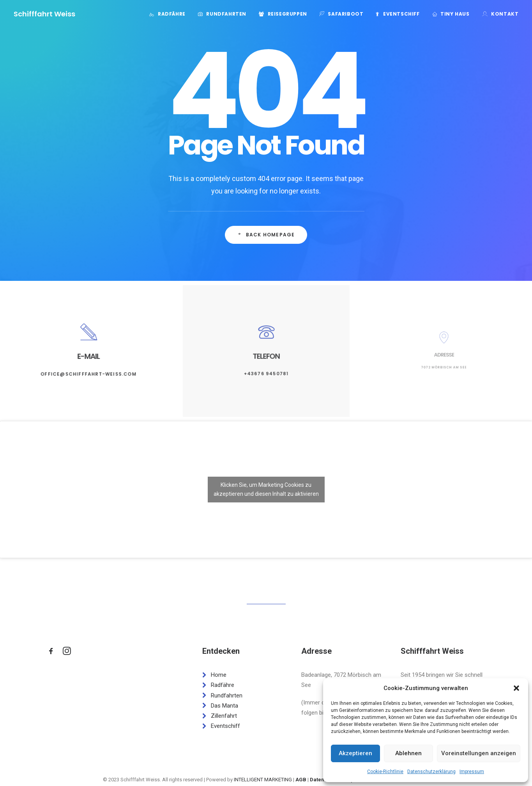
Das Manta (224, 706)
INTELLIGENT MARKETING (263, 780)
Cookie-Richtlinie (385, 772)
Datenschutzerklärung (431, 772)
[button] (516, 688)
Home (219, 675)
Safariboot (346, 14)
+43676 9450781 (266, 367)
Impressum (472, 772)
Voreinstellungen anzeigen (479, 753)
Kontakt (505, 14)
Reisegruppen (287, 14)
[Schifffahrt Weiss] (44, 14)
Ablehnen (408, 753)
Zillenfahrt (224, 716)
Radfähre (172, 14)
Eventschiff (401, 14)
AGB (301, 780)
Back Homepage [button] (266, 235)
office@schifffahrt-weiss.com (88, 369)
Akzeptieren (355, 753)
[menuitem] (170, 14)
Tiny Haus (455, 14)
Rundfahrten (226, 14)
